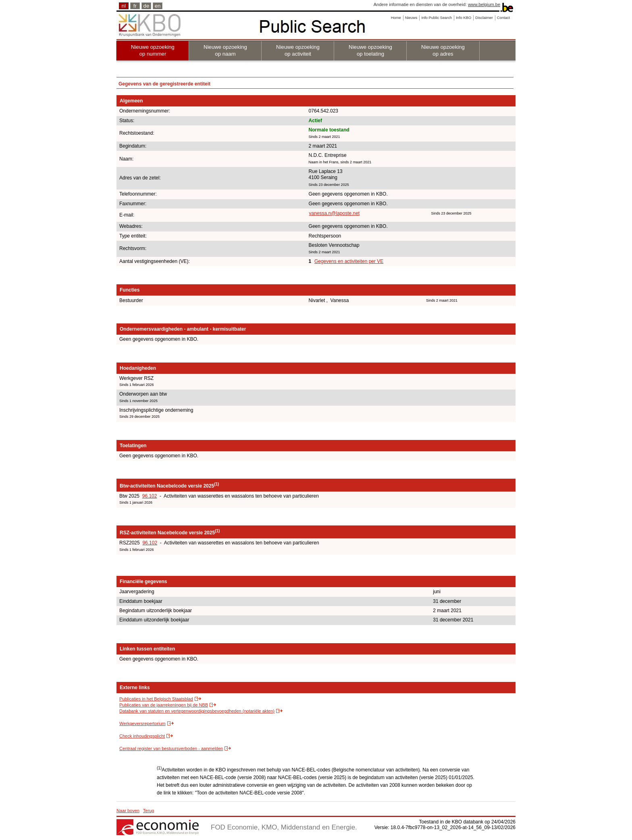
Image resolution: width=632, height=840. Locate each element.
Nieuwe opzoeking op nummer (153, 50)
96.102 (150, 496)
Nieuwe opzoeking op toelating (370, 50)
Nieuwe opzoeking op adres (443, 50)
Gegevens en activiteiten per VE (349, 261)
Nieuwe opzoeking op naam (225, 50)
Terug (149, 811)
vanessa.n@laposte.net (335, 213)
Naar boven (128, 811)
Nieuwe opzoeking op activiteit (298, 50)
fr (135, 6)
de (147, 6)
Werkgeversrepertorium (142, 723)
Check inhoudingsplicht (142, 736)
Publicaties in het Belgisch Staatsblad (156, 699)
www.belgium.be (484, 4)
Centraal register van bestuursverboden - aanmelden (171, 748)
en (158, 6)
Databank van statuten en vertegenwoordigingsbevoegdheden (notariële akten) (197, 711)
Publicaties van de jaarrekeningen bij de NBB (164, 705)
